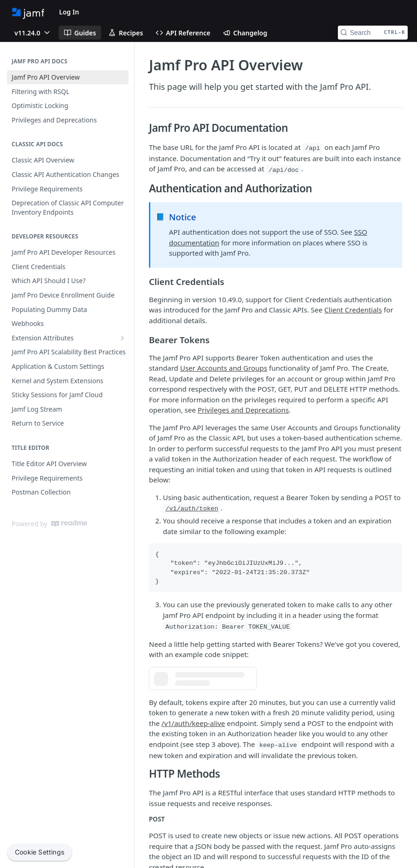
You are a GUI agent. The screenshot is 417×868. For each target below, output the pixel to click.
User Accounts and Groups (224, 368)
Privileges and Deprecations (243, 410)
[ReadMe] (69, 523)
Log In (69, 12)
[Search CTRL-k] (373, 33)
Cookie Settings (40, 852)
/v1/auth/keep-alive (193, 723)
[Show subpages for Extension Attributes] (122, 338)
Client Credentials (353, 310)
